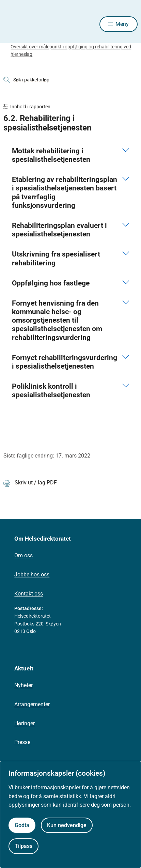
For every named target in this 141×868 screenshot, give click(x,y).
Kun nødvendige (67, 825)
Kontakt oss (29, 594)
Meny (122, 24)
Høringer (25, 723)
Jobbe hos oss (32, 575)
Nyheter (23, 685)
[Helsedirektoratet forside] (12, 24)
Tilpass (23, 846)
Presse (22, 742)
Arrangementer (32, 704)
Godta (22, 825)
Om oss (23, 555)
